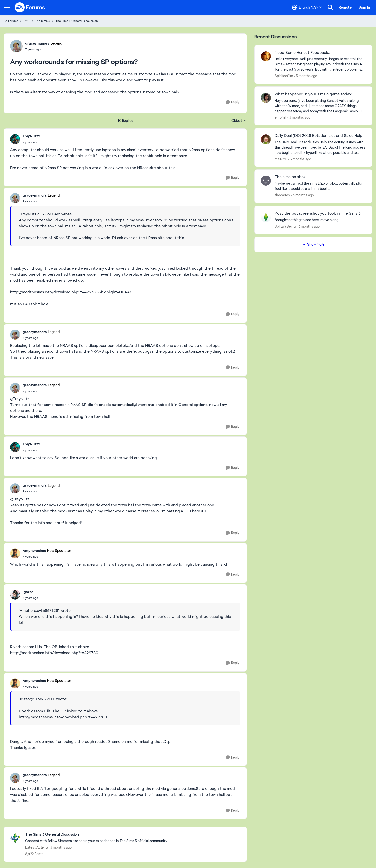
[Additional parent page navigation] (27, 21)
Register (346, 7)
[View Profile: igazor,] (15, 595)
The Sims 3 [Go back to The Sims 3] (43, 21)
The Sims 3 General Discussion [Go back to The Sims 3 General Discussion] (77, 21)
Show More (313, 244)
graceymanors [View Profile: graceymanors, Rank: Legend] (37, 43)
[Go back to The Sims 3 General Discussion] (96, 835)
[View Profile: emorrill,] (266, 98)
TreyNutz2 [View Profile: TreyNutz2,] (31, 136)
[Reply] (233, 102)
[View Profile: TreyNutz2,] (15, 139)
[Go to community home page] (30, 7)
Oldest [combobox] (239, 121)
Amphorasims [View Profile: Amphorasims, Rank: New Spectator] (34, 551)
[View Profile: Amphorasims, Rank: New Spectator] (15, 553)
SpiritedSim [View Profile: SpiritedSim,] (284, 76)
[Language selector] (307, 7)
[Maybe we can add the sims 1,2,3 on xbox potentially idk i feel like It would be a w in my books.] (320, 186)
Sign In (364, 7)
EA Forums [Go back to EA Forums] (11, 21)
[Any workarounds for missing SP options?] (31, 142)
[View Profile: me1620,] (266, 139)
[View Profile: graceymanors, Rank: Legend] (16, 46)
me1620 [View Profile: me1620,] (281, 159)
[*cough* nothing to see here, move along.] (320, 220)
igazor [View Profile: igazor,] (28, 592)
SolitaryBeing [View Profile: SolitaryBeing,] (285, 226)
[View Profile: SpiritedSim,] (266, 56)
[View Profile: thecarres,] (266, 181)
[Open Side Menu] (7, 7)
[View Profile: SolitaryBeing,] (266, 217)
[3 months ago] (306, 76)
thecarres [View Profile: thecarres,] (282, 195)
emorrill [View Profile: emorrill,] (280, 117)
